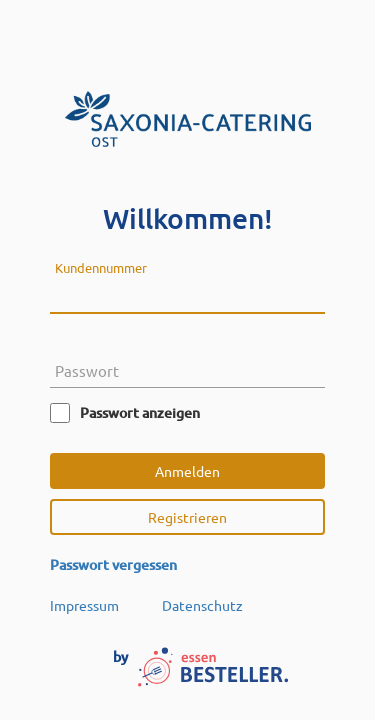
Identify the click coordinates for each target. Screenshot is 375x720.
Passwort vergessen (113, 564)
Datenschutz (202, 605)
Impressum (84, 605)
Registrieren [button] (187, 517)
